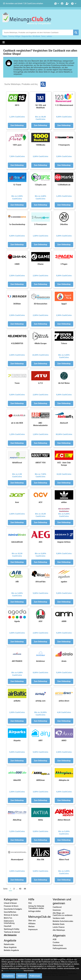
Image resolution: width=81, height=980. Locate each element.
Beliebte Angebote (11, 950)
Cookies (56, 942)
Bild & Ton (8, 918)
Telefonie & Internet (12, 932)
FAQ (30, 903)
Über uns (32, 921)
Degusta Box (27, 36)
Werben (31, 927)
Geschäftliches (10, 912)
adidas (49, 36)
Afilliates (32, 924)
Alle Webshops (59, 930)
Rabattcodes (9, 944)
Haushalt (8, 926)
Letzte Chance (59, 927)
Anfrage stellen (35, 911)
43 (20, 889)
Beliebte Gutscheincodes (63, 921)
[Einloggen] (62, 4)
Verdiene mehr (59, 918)
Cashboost (57, 907)
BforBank (36, 36)
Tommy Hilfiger (14, 36)
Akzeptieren (8, 976)
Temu (43, 36)
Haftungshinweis (60, 948)
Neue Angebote (10, 947)
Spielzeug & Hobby (12, 929)
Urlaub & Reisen (10, 903)
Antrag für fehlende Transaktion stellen (36, 907)
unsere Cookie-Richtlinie (13, 971)
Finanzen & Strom (11, 906)
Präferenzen (35, 976)
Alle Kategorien (10, 935)
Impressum (33, 930)
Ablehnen (22, 976)
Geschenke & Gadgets (13, 909)
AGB (54, 939)
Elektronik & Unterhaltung (9, 922)
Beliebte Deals (59, 924)
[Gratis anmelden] (67, 4)
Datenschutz (58, 945)
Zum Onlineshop (17, 125)
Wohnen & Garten (11, 915)
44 (25, 889)
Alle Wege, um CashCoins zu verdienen (63, 914)
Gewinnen (57, 910)
